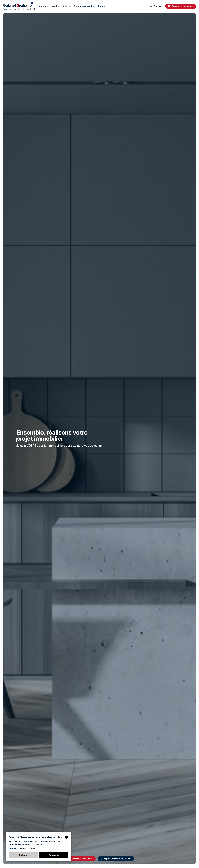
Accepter (54, 855)
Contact (101, 6)
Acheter (67, 6)
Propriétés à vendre (84, 6)
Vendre (55, 6)
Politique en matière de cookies (23, 848)
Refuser (23, 855)
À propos (44, 6)
